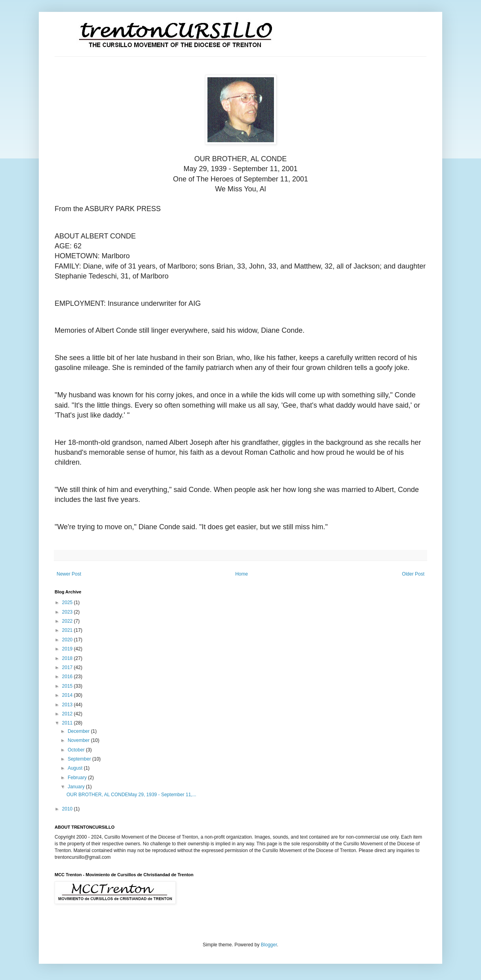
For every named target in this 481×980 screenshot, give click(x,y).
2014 (68, 695)
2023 (68, 612)
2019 (68, 649)
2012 (68, 714)
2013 (68, 705)
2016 (68, 677)
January (77, 787)
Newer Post (69, 574)
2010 (68, 809)
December (79, 731)
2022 (68, 621)
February (78, 778)
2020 (68, 640)
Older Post (413, 574)
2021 (68, 630)
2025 (68, 602)
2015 (68, 686)
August (76, 768)
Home (241, 574)
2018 (68, 658)
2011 (68, 723)
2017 (68, 667)
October (77, 750)
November (79, 740)
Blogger (269, 945)
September (80, 759)
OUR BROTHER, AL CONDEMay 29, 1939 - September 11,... (131, 795)
